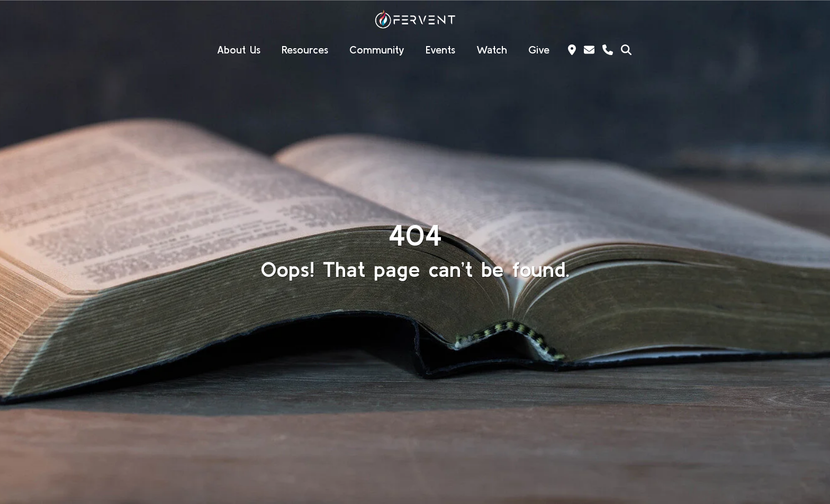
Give (539, 49)
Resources (305, 49)
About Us (239, 49)
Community (377, 49)
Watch (492, 49)
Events (440, 49)
